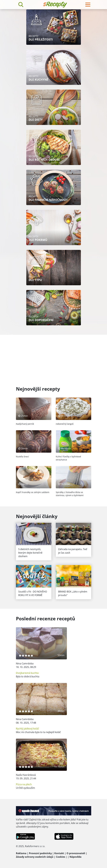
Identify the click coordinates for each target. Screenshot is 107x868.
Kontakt (59, 853)
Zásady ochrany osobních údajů (35, 857)
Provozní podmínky (40, 853)
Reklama (21, 853)
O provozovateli (76, 853)
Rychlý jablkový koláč (27, 729)
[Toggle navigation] (88, 5)
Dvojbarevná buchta (27, 673)
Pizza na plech (24, 784)
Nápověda (75, 857)
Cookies (61, 857)
